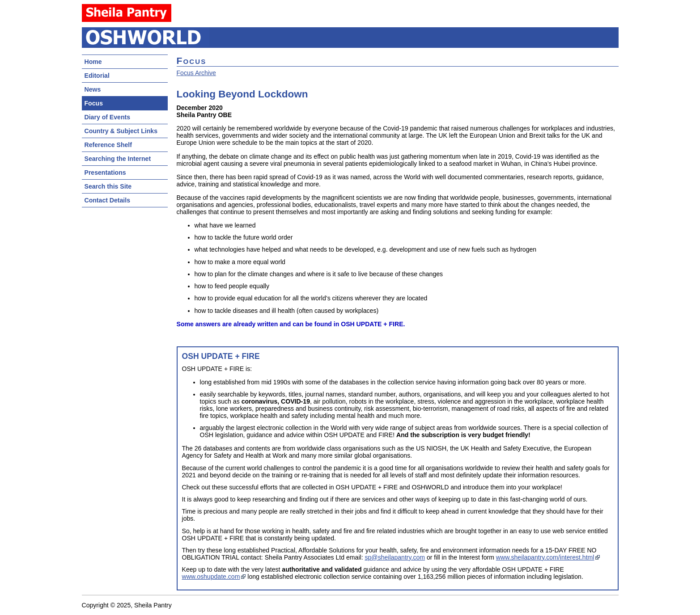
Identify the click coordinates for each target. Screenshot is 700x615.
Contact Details (107, 200)
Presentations (105, 173)
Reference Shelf (108, 145)
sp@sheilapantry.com (395, 557)
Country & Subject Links (121, 131)
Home (93, 62)
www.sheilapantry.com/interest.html (545, 557)
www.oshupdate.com (211, 577)
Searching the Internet (118, 159)
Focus (94, 103)
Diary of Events (108, 117)
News (93, 89)
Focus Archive (196, 73)
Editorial (97, 76)
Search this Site (108, 186)
